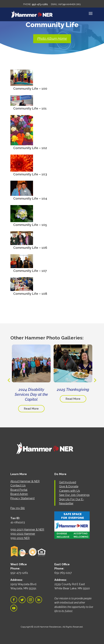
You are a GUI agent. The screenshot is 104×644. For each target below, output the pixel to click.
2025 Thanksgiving (73, 390)
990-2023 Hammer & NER (27, 530)
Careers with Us (69, 491)
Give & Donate (69, 486)
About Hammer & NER (25, 481)
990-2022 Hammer (23, 534)
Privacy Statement (22, 498)
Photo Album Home (52, 38)
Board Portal (19, 490)
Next (95, 380)
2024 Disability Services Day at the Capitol (31, 394)
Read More (31, 409)
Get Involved (68, 482)
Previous (8, 380)
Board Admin (19, 494)
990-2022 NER (20, 538)
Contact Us (18, 485)
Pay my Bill (18, 508)
